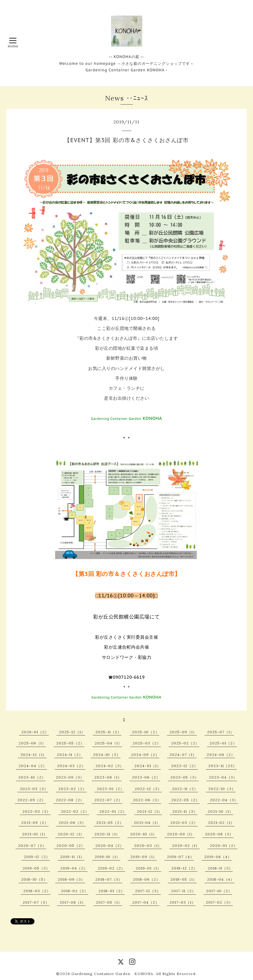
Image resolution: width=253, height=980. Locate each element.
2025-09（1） (183, 732)
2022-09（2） (32, 800)
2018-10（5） (34, 879)
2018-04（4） (221, 879)
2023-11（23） (223, 766)
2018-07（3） (109, 879)
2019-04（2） (74, 868)
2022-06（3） (147, 800)
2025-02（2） (185, 743)
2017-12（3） (148, 891)
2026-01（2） (35, 732)
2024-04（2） (33, 766)
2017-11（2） (183, 891)
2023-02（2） (72, 789)
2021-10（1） (220, 811)
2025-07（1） (221, 732)
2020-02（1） (186, 845)
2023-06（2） (146, 777)
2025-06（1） (32, 743)
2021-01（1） (35, 834)
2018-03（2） (37, 891)
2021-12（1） (149, 811)
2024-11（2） (70, 755)
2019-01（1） (148, 868)
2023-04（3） (223, 777)
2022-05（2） (185, 800)
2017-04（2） (146, 902)
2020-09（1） (181, 834)
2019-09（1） (144, 857)
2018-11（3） (220, 868)
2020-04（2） (110, 845)
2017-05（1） (109, 902)
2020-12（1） (71, 834)
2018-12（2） (184, 868)
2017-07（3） (36, 902)
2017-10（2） (219, 891)
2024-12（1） (34, 755)
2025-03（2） (147, 743)
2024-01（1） (148, 766)
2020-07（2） (32, 845)
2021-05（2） (110, 823)
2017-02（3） (219, 902)
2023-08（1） (108, 777)
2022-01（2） (113, 811)
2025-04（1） (108, 743)
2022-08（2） (70, 800)
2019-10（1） (107, 857)
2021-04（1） (147, 823)
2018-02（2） (75, 891)
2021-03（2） (184, 823)
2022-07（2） (108, 800)
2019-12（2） (37, 857)
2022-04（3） (224, 800)
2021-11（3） (185, 811)
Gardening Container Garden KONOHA (112, 974)
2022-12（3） (148, 789)
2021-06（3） (72, 823)
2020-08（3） (219, 834)
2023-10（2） (32, 777)
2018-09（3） (71, 879)
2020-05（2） (71, 845)
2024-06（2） (221, 755)
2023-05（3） (185, 777)
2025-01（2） (223, 743)
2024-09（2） (145, 755)
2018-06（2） (147, 879)
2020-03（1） (148, 845)
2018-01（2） (112, 891)
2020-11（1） (107, 834)
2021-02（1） (221, 823)
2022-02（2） (75, 811)
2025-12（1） (72, 732)
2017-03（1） (183, 902)
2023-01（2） (111, 789)
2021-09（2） (35, 823)
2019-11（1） (72, 857)
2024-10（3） (107, 755)
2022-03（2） (36, 811)
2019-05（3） (36, 868)
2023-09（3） (70, 777)
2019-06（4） (218, 857)
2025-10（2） (146, 732)
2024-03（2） (71, 766)
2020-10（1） (143, 834)
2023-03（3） (34, 789)
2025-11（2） (108, 732)
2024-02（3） (110, 766)
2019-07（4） (181, 857)
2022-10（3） (222, 789)
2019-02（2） (111, 868)
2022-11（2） (185, 789)
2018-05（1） (184, 879)
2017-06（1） (73, 902)
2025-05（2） (70, 743)
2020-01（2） (224, 845)
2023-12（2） (185, 766)
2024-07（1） (183, 755)
